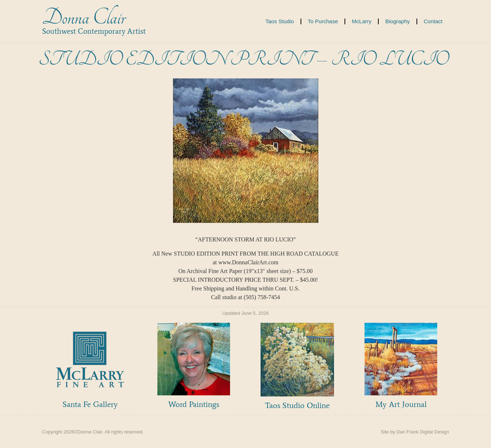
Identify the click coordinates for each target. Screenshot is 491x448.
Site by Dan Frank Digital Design (415, 432)
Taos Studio (279, 21)
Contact (433, 21)
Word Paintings (194, 404)
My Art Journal (401, 404)
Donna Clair (84, 18)
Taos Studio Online (297, 405)
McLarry (362, 21)
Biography (398, 21)
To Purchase (323, 21)
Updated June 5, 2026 (246, 313)
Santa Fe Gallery (90, 404)
